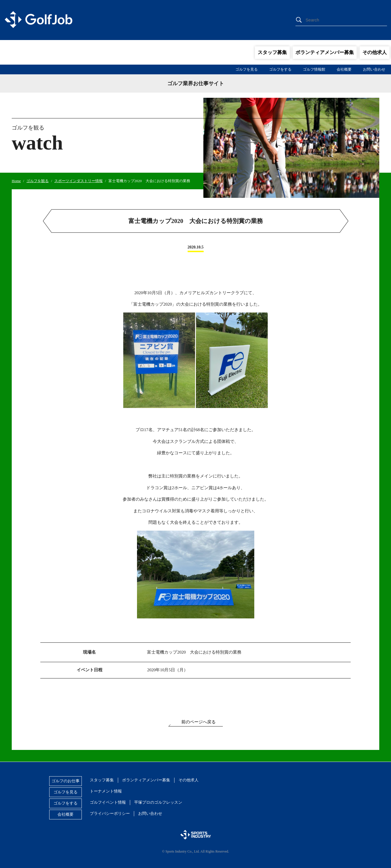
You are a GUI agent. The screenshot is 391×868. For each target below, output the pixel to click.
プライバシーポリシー (110, 814)
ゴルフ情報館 (314, 69)
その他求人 (375, 52)
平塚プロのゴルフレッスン (158, 802)
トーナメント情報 (106, 791)
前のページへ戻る (199, 722)
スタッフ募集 (272, 52)
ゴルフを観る (37, 181)
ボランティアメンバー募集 (325, 52)
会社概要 (344, 69)
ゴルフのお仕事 (66, 781)
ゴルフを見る (247, 69)
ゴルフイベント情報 (108, 802)
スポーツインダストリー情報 (79, 181)
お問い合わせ (374, 69)
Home (16, 181)
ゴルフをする (280, 69)
